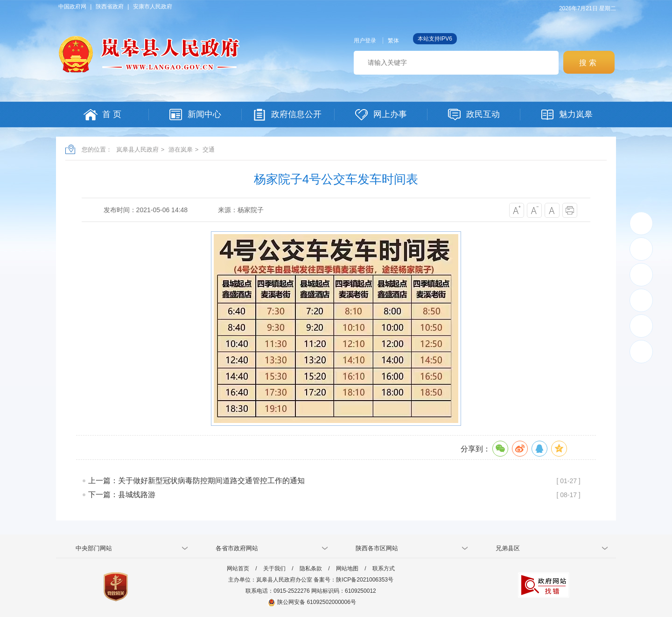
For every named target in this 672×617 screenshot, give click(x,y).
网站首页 (238, 568)
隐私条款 (311, 568)
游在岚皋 (181, 149)
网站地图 (347, 568)
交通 (209, 149)
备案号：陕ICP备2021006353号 (353, 580)
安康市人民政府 (153, 7)
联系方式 (384, 568)
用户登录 (365, 41)
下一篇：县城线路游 (122, 495)
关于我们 (274, 568)
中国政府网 (72, 7)
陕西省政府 (110, 7)
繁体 (393, 41)
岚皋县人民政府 (137, 149)
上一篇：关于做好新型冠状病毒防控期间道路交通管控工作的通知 (196, 481)
